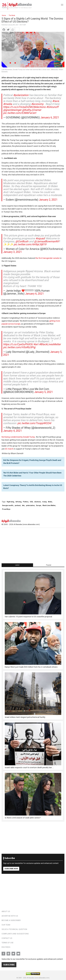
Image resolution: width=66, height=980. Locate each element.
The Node (12, 15)
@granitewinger (12, 110)
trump (44, 502)
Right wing (10, 502)
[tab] (17, 565)
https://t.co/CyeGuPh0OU (18, 344)
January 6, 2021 (50, 117)
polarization (30, 505)
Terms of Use (7, 943)
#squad (40, 238)
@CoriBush (22, 241)
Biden (50, 502)
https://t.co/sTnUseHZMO (18, 107)
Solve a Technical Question (14, 929)
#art (36, 344)
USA (31, 502)
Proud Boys (6, 509)
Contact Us (7, 938)
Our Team (6, 925)
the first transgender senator (48, 258)
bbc (23, 505)
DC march (9, 449)
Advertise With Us (10, 916)
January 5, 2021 (44, 392)
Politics (26, 502)
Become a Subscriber (11, 920)
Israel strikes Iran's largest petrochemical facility (25, 717)
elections (38, 502)
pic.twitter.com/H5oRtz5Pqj (19, 347)
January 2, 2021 (48, 200)
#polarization (21, 95)
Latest (17, 565)
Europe (39, 505)
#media (8, 104)
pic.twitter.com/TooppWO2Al (34, 423)
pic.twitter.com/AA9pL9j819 (30, 244)
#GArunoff (52, 107)
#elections (40, 107)
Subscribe (9, 965)
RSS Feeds (6, 947)
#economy (37, 104)
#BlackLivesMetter (50, 344)
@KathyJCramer (32, 110)
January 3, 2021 (12, 252)
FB (3, 953)
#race (56, 101)
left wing (18, 502)
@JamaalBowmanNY (47, 241)
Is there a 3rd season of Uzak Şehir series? (23, 818)
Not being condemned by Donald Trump (18, 437)
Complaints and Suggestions (15, 934)
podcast (18, 505)
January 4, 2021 (12, 431)
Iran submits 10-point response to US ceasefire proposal (28, 617)
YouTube (18, 953)
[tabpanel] (33, 695)
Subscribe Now (11, 869)
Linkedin (8, 953)
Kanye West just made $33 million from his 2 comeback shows (31, 667)
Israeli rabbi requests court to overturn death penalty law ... (29, 767)
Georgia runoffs (8, 505)
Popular (49, 565)
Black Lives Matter (49, 505)
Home (4, 15)
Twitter (13, 953)
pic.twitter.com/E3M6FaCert (20, 113)
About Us (6, 911)
